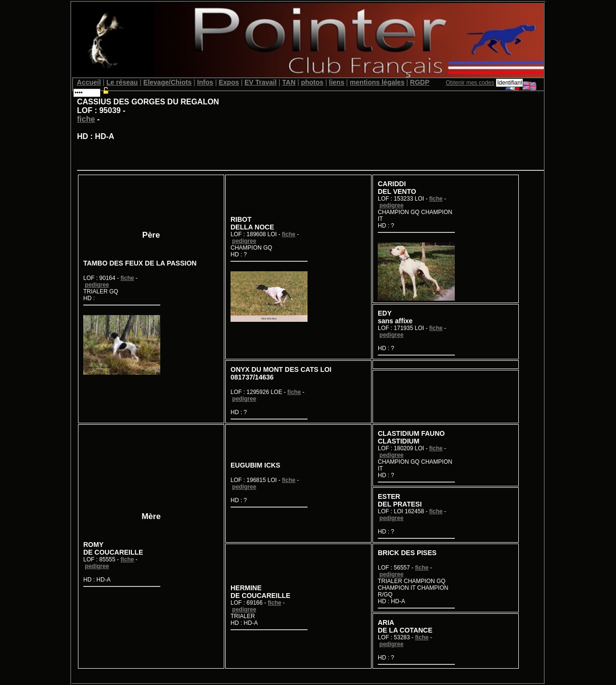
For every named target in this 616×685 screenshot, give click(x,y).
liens (337, 82)
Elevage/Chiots (167, 82)
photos (312, 82)
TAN (289, 82)
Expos (229, 82)
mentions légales (377, 82)
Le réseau (122, 82)
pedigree (97, 285)
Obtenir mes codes (470, 83)
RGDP (420, 82)
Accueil (89, 82)
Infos (205, 82)
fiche (86, 119)
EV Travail (261, 82)
